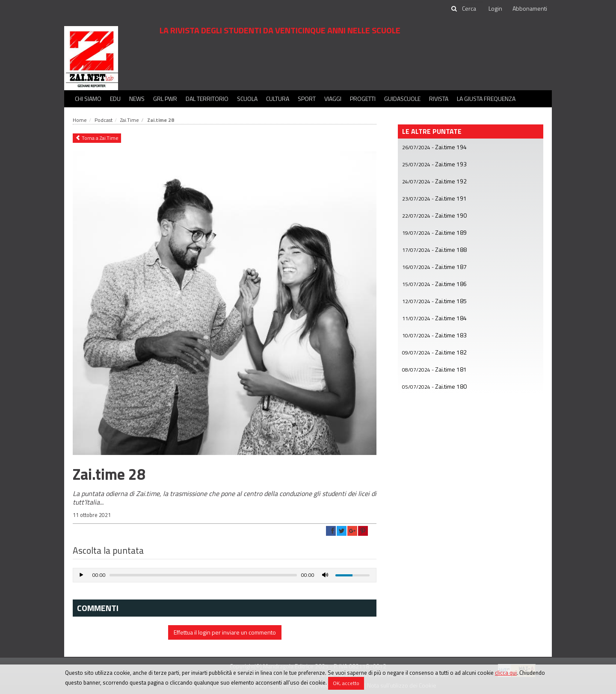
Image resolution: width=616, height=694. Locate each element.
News (137, 99)
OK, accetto (346, 683)
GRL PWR (165, 99)
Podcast (104, 120)
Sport (307, 99)
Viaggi (333, 99)
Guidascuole (402, 99)
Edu (115, 99)
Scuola (247, 99)
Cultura (278, 99)
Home (80, 120)
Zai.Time (130, 120)
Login (495, 8)
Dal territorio (207, 99)
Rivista (439, 99)
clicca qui (506, 673)
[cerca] (470, 9)
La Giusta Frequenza (486, 99)
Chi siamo (88, 99)
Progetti (363, 99)
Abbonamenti (530, 8)
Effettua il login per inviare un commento (225, 632)
